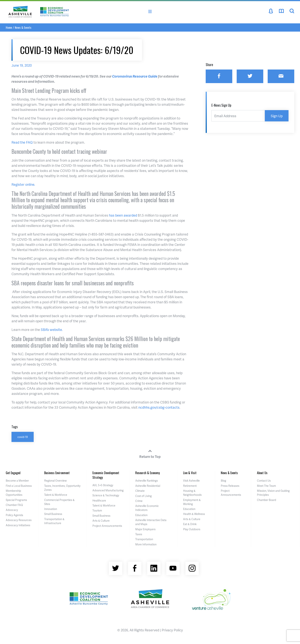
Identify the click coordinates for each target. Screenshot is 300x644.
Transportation (144, 539)
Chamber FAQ (14, 505)
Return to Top (150, 453)
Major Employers (145, 529)
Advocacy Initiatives (18, 525)
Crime (139, 501)
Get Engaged (13, 473)
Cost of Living (143, 496)
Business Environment (57, 473)
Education (141, 515)
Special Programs (16, 500)
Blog (223, 481)
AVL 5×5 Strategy (103, 485)
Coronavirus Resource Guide (135, 76)
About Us (262, 473)
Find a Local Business (19, 486)
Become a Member (17, 481)
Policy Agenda (14, 515)
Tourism (97, 510)
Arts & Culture (101, 521)
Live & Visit (190, 473)
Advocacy (12, 510)
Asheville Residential (148, 486)
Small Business (53, 514)
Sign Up (277, 116)
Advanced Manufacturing (108, 490)
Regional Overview (55, 481)
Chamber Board (267, 500)
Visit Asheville (191, 481)
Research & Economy (148, 473)
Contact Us (264, 481)
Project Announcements (107, 526)
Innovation (51, 509)
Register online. (23, 184)
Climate (140, 491)
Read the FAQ (22, 142)
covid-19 (23, 437)
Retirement (190, 486)
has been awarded (123, 215)
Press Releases (230, 486)
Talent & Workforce (56, 495)
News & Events (23, 27)
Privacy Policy (172, 630)
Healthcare (99, 500)
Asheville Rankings (147, 481)
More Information (146, 544)
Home (9, 27)
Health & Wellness (194, 514)
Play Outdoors (192, 529)
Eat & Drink (190, 524)
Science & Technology (106, 495)
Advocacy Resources (19, 520)
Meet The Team (266, 486)
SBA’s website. (52, 329)
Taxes (139, 534)
